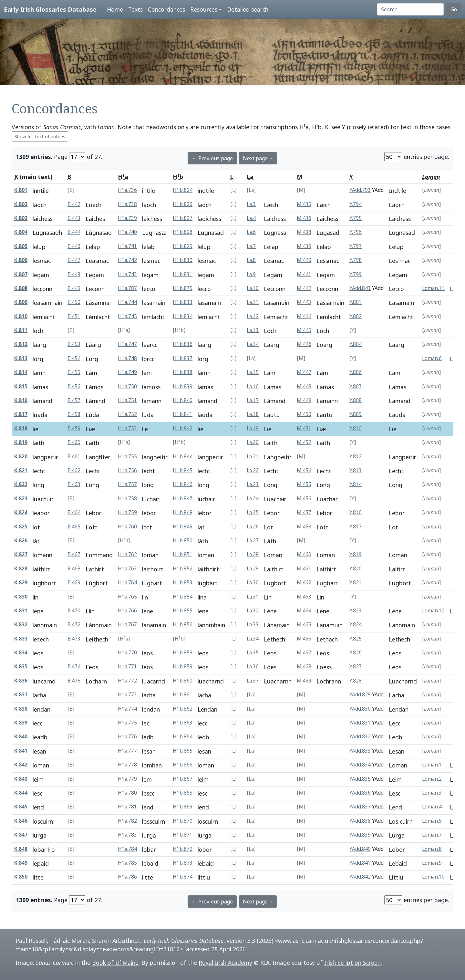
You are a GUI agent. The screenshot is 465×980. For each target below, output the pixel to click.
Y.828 (356, 681)
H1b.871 (183, 835)
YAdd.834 (360, 765)
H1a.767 (127, 625)
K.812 (21, 344)
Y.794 (356, 204)
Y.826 (356, 653)
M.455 (304, 484)
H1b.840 (183, 400)
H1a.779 (127, 779)
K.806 (21, 260)
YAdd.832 (360, 737)
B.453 (74, 344)
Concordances (166, 9)
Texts (135, 9)
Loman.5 (432, 821)
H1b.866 (183, 765)
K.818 (21, 428)
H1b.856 (183, 625)
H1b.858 (183, 653)
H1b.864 (183, 737)
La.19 (253, 428)
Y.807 (356, 386)
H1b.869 (183, 807)
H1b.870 (183, 821)
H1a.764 (127, 583)
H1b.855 (183, 611)
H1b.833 (183, 302)
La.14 (253, 344)
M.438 (304, 232)
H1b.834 (183, 316)
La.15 (253, 372)
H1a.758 (127, 499)
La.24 (253, 499)
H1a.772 (127, 681)
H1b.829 (183, 246)
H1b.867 (183, 779)
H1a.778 (127, 765)
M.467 (304, 653)
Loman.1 (432, 765)
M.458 (304, 527)
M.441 (304, 274)
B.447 (74, 260)
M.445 (304, 330)
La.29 (253, 569)
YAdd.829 (360, 695)
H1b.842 (183, 428)
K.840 (21, 737)
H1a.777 (127, 751)
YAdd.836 (360, 793)
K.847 (21, 835)
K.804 (21, 232)
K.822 (21, 484)
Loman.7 (432, 835)
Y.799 (356, 274)
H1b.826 (183, 204)
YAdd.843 (360, 288)
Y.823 (356, 611)
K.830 (21, 597)
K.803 (21, 218)
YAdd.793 (360, 190)
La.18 (253, 414)
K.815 (21, 386)
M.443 (304, 302)
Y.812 (356, 457)
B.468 (74, 569)
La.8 (251, 260)
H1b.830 (183, 260)
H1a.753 (127, 428)
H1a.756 (127, 470)
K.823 (21, 499)
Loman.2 (432, 779)
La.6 (251, 232)
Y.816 (356, 512)
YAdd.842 (360, 877)
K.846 (21, 821)
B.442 (74, 204)
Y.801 (356, 302)
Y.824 (356, 625)
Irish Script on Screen (352, 963)
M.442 (304, 288)
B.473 (74, 639)
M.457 (304, 512)
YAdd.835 (360, 779)
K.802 (21, 204)
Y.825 (356, 639)
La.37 (253, 681)
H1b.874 (183, 877)
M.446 (304, 344)
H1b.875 (183, 288)
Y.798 (356, 260)
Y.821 (356, 583)
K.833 (21, 639)
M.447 (304, 372)
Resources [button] (204, 9)
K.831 (21, 611)
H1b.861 (183, 695)
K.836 (21, 681)
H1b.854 (183, 597)
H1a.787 (127, 288)
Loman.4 (432, 807)
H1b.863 (183, 723)
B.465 (74, 527)
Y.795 (356, 218)
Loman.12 (433, 611)
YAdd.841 (360, 863)
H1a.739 (127, 218)
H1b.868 (183, 793)
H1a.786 (127, 877)
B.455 (74, 372)
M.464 (304, 611)
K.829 (21, 583)
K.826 (21, 541)
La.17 (253, 400)
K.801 (21, 190)
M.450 (304, 414)
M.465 (304, 625)
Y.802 (356, 316)
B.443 (74, 218)
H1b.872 (183, 849)
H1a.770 (127, 653)
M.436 (304, 218)
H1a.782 (127, 821)
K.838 (21, 709)
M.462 (304, 583)
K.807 (21, 274)
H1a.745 (127, 316)
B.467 (74, 554)
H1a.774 (127, 709)
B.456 (74, 386)
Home (115, 9)
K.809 (21, 302)
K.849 (21, 863)
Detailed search (248, 9)
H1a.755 (127, 457)
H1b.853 (183, 583)
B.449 (74, 288)
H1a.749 (127, 372)
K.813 (21, 358)
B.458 (74, 414)
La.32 (253, 611)
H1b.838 (183, 372)
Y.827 (356, 667)
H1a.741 (127, 246)
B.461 (74, 457)
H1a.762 (127, 554)
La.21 (253, 457)
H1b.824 (183, 190)
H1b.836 (183, 344)
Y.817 (356, 527)
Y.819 (356, 554)
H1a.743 (127, 274)
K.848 (21, 849)
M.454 (304, 470)
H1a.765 (127, 597)
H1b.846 (183, 484)
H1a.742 (127, 260)
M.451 (304, 428)
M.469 (304, 681)
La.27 (253, 541)
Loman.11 (433, 288)
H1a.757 (127, 484)
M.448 (304, 386)
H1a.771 (127, 667)
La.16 (253, 386)
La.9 (251, 274)
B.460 (74, 442)
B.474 (74, 667)
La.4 (251, 218)
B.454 (74, 358)
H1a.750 (127, 386)
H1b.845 (183, 470)
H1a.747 (127, 344)
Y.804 (356, 344)
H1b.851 (183, 554)
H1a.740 (127, 232)
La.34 (253, 639)
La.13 (253, 330)
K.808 (21, 288)
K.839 (21, 723)
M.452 (304, 442)
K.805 (21, 246)
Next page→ (258, 158)
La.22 (253, 470)
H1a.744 (127, 302)
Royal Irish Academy (225, 963)
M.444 (304, 316)
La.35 (253, 653)
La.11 (253, 302)
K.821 (21, 470)
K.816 (21, 400)
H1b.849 (183, 527)
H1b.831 (183, 274)
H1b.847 (183, 499)
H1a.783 (127, 835)
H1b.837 (183, 358)
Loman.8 (432, 849)
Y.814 (356, 484)
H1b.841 (183, 414)
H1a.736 (127, 190)
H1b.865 (183, 751)
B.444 (74, 232)
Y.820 (356, 569)
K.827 (21, 554)
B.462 (74, 470)
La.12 (253, 316)
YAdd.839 (360, 835)
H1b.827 (183, 218)
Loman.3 (432, 793)
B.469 (74, 583)
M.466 (304, 639)
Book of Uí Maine (115, 963)
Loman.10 (433, 877)
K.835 (21, 667)
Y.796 (356, 232)
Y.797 (356, 246)
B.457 (74, 400)
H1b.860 (183, 681)
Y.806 (356, 372)
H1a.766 (127, 611)
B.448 (74, 274)
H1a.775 (127, 723)
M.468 (304, 667)
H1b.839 (183, 386)
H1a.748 (127, 358)
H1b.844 (183, 457)
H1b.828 (183, 232)
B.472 (74, 625)
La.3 (251, 204)
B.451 (74, 316)
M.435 (304, 204)
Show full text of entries (40, 136)
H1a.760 (127, 527)
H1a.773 (127, 695)
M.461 (304, 569)
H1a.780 (127, 793)
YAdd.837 (360, 807)
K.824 (21, 512)
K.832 (21, 625)
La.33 (253, 625)
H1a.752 (127, 414)
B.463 (74, 484)
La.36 (253, 667)
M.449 (304, 400)
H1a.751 (127, 400)
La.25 (253, 512)
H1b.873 (183, 863)
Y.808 (356, 400)
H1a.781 (127, 807)
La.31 (253, 597)
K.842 (21, 765)
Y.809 (356, 414)
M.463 (304, 597)
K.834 (21, 653)
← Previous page (212, 158)
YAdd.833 (360, 751)
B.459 (74, 428)
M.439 (304, 246)
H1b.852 (183, 569)
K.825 (21, 527)
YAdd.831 (360, 723)
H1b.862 (183, 709)
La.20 (253, 442)
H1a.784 (127, 849)
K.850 (21, 877)
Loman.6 (432, 358)
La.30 (253, 583)
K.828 (21, 569)
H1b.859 (183, 667)
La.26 (253, 527)
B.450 (74, 302)
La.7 (251, 246)
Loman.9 (432, 863)
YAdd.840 (360, 849)
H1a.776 (127, 737)
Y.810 (356, 428)
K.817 (21, 414)
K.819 (21, 442)
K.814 (21, 372)
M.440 (304, 260)
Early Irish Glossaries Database (50, 9)
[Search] (410, 9)
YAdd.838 (360, 821)
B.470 (74, 611)
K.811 (21, 330)
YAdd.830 (360, 709)
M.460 (304, 554)
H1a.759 (127, 512)
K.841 (21, 751)
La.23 (253, 484)
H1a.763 (127, 569)
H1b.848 (183, 512)
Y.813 (356, 470)
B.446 (74, 246)
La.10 (253, 288)
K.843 (21, 779)
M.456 (304, 499)
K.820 (21, 457)
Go (454, 9)
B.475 (74, 681)
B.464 (74, 512)
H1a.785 (127, 863)
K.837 (21, 695)
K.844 (21, 793)
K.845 (21, 807)
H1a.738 (127, 204)
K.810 (21, 316)
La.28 (253, 554)
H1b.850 (183, 541)
